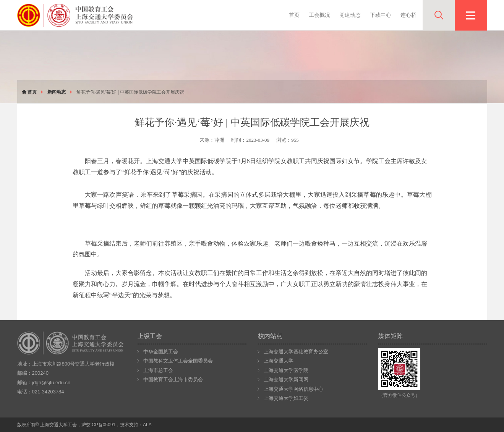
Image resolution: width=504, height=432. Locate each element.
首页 (294, 15)
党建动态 (350, 15)
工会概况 (319, 15)
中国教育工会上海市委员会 (173, 379)
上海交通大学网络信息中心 (293, 389)
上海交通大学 (279, 361)
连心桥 (408, 15)
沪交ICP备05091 (98, 425)
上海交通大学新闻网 (286, 379)
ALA (147, 425)
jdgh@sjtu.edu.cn (51, 383)
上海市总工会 (158, 370)
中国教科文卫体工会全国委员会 (178, 361)
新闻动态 (57, 92)
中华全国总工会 (161, 352)
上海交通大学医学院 (286, 370)
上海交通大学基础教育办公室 (296, 352)
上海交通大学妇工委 (286, 398)
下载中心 (381, 15)
